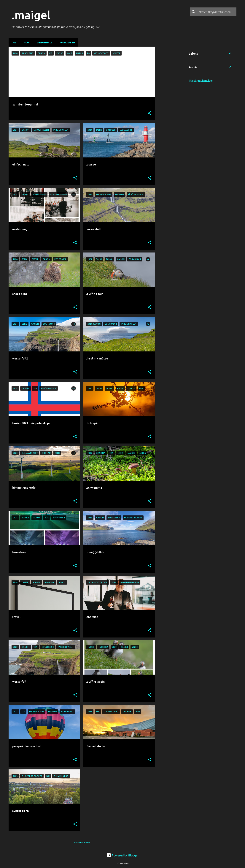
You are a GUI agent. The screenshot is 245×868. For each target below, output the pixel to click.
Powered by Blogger (123, 855)
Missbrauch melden (201, 81)
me (13, 42)
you (25, 42)
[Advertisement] (170, 102)
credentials (43, 42)
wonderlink (67, 42)
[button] (150, 113)
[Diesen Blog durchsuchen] (217, 12)
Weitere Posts (82, 842)
